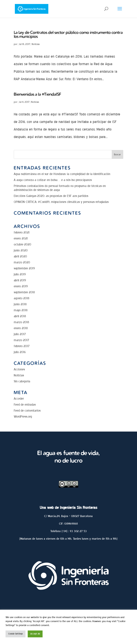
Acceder (19, 399)
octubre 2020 (23, 244)
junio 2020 (21, 250)
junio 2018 (20, 304)
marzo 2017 (21, 340)
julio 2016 (20, 352)
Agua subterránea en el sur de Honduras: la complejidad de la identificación (62, 174)
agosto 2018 (22, 298)
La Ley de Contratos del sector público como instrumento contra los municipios (68, 34)
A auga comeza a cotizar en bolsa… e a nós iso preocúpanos (53, 180)
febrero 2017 (22, 346)
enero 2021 (21, 238)
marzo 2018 (21, 322)
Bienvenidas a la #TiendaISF (37, 94)
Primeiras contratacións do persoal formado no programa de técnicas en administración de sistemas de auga (60, 188)
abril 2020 (20, 256)
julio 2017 (20, 334)
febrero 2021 (22, 233)
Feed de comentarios (27, 411)
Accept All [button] (35, 634)
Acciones (19, 369)
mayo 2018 (21, 310)
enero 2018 (21, 328)
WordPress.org (23, 417)
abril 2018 (20, 316)
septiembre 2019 (24, 268)
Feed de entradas (25, 405)
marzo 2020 (22, 262)
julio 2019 (20, 274)
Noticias (36, 44)
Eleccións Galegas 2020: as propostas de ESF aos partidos (51, 196)
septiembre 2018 (24, 292)
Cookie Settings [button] (16, 634)
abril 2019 (20, 280)
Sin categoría (22, 381)
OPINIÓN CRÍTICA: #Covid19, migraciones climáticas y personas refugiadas (61, 202)
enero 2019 (21, 286)
